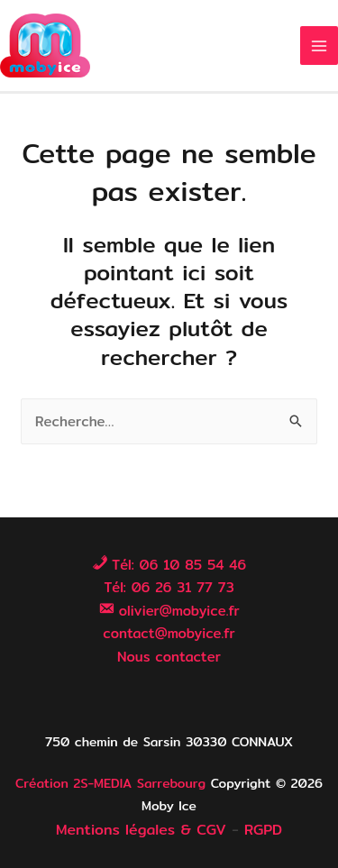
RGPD (263, 830)
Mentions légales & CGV (141, 830)
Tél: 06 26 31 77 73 (169, 587)
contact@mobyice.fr (169, 633)
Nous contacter (169, 657)
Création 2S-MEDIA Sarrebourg (110, 783)
